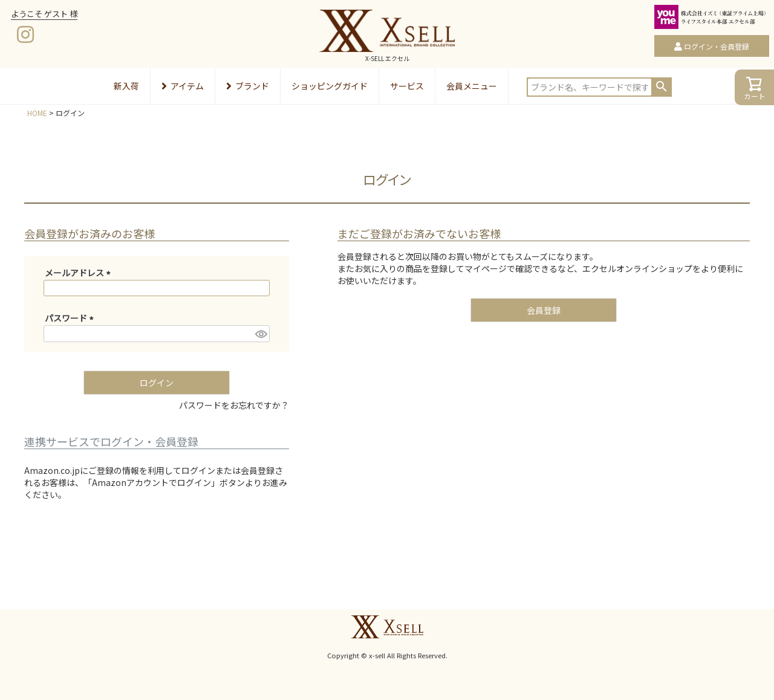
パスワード (71, 318)
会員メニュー (472, 86)
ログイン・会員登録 (717, 46)
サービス (407, 86)
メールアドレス (80, 273)
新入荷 (126, 86)
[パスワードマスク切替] (261, 334)
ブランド (248, 86)
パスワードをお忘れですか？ (234, 405)
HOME (37, 113)
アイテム (183, 86)
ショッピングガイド (330, 86)
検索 (662, 86)
